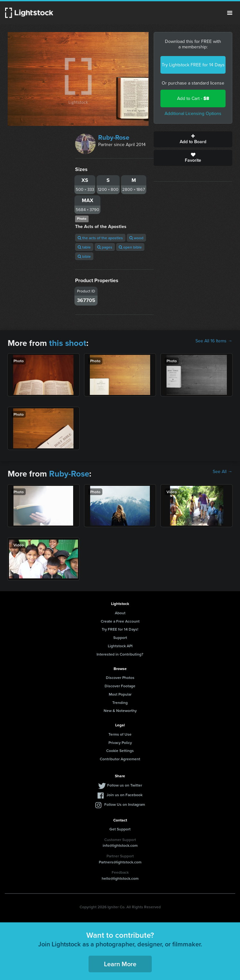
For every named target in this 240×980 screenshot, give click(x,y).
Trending (120, 702)
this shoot (68, 343)
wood (136, 238)
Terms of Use (120, 734)
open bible (130, 247)
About (120, 613)
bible (84, 256)
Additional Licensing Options (193, 114)
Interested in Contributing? (120, 654)
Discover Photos (120, 678)
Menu (230, 13)
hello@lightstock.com (120, 878)
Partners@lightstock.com (120, 862)
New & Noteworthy (120, 710)
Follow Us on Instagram (125, 804)
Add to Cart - (193, 98)
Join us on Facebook (124, 795)
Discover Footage (120, 686)
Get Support (120, 829)
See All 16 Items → (214, 341)
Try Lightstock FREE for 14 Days (193, 65)
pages (105, 247)
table (84, 247)
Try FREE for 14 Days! (120, 629)
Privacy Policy (120, 743)
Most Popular (120, 694)
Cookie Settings (120, 751)
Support (120, 637)
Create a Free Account (120, 621)
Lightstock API (120, 646)
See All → (223, 472)
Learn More (120, 964)
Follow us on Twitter (125, 785)
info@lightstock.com (120, 845)
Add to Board (193, 139)
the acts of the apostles (100, 238)
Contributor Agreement (120, 759)
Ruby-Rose (114, 137)
